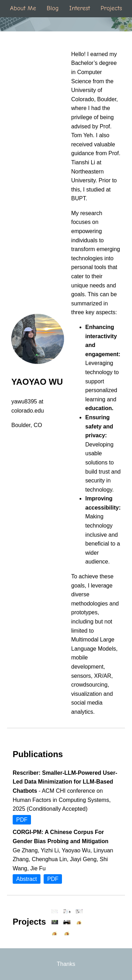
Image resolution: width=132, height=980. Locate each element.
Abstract (27, 879)
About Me (23, 8)
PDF (22, 820)
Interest (80, 8)
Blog (52, 8)
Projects (111, 8)
